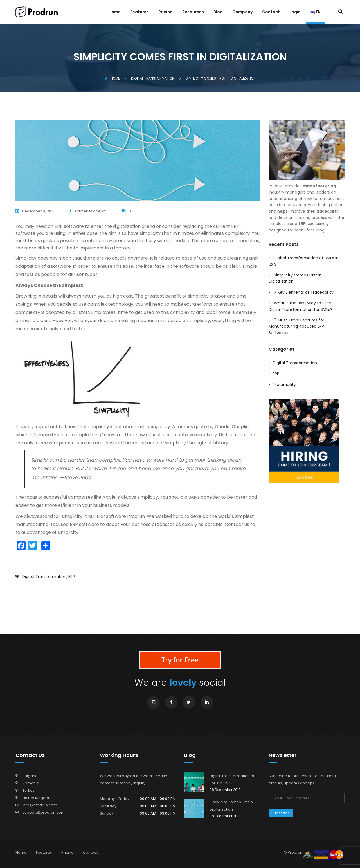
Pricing (166, 12)
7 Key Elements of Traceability (304, 292)
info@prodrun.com (40, 805)
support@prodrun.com (44, 812)
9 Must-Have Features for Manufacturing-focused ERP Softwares (296, 326)
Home (115, 12)
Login (295, 12)
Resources (193, 12)
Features (139, 12)
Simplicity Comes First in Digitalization (231, 806)
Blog (218, 12)
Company (242, 12)
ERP (72, 577)
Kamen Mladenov (88, 211)
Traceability (284, 384)
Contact (271, 12)
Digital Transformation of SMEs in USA (232, 780)
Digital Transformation (44, 577)
